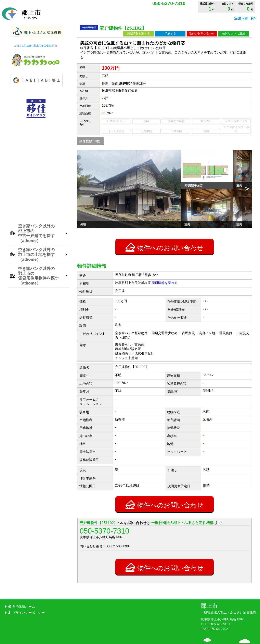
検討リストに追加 (234, 33)
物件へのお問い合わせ (165, 222)
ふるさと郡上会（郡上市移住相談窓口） (36, 46)
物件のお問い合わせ (202, 33)
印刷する (170, 33)
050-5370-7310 (104, 506)
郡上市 (228, 583)
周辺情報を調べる (139, 33)
